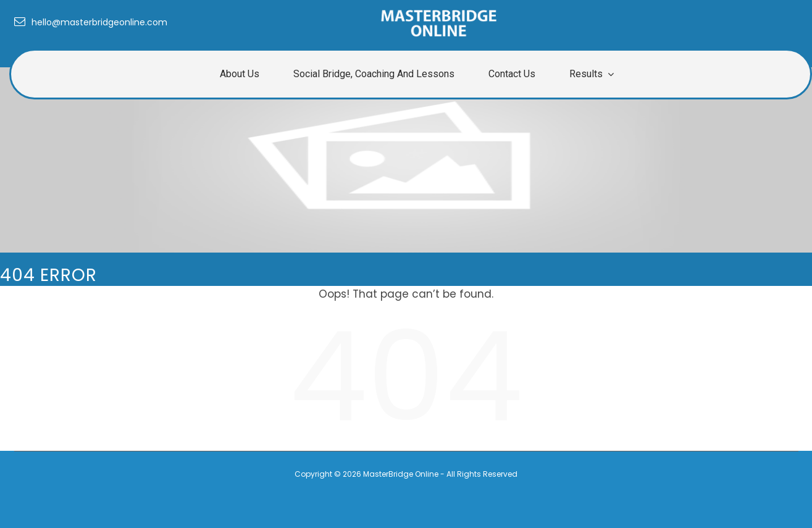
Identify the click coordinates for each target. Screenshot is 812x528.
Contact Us (512, 74)
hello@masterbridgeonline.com (91, 22)
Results (586, 74)
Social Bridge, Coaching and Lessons (374, 74)
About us (240, 74)
